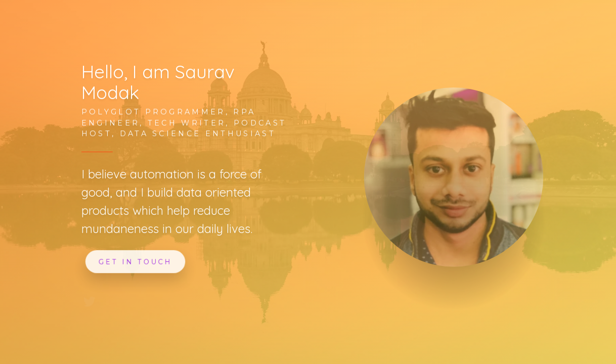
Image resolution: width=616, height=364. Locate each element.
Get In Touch (135, 261)
